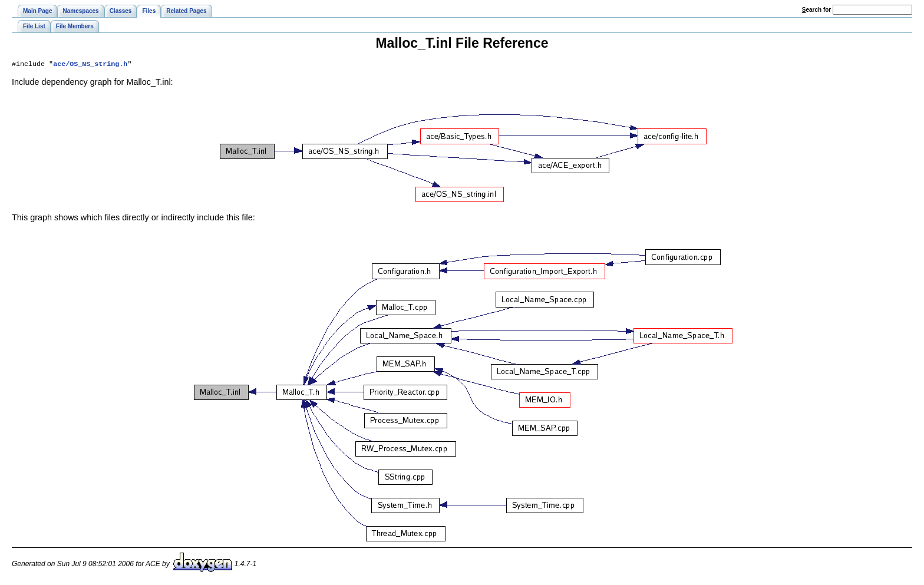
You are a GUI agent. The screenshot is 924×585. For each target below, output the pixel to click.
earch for (816, 10)
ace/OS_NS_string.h (90, 65)
